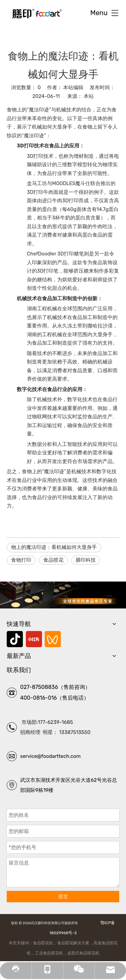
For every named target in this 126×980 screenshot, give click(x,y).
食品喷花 (53, 560)
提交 (63, 896)
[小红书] (34, 639)
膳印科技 (86, 560)
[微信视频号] (53, 639)
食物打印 (21, 560)
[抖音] (15, 639)
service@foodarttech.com (50, 756)
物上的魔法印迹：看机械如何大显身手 (54, 547)
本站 (89, 96)
